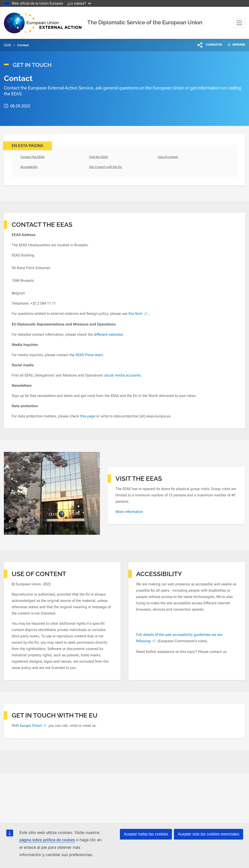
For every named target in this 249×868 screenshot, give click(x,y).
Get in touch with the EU (105, 167)
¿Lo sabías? (79, 3)
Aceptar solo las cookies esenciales (209, 834)
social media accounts (122, 375)
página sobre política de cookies (47, 840)
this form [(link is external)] (138, 314)
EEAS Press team (89, 355)
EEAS (8, 45)
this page (88, 416)
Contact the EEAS (32, 157)
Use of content (168, 157)
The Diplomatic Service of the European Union (145, 22)
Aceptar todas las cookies (146, 834)
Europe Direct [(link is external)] (34, 726)
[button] (210, 45)
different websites (108, 334)
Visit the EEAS (98, 157)
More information (129, 512)
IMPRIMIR (235, 45)
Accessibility (29, 167)
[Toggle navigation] (239, 23)
